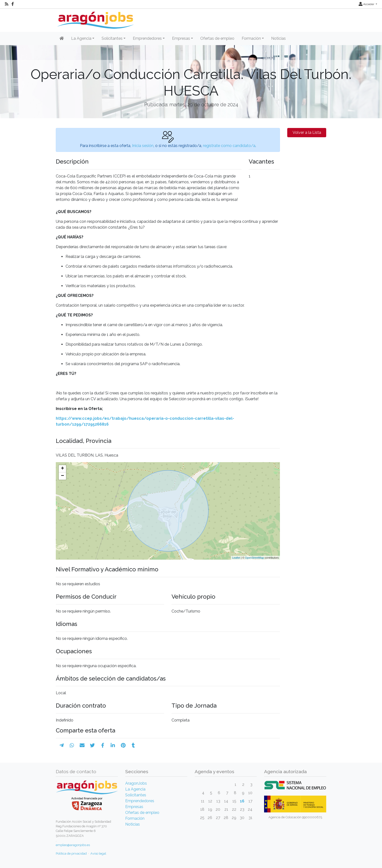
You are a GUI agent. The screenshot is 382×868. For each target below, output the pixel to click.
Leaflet (236, 558)
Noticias (278, 38)
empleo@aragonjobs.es (73, 845)
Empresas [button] (181, 38)
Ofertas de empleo (217, 38)
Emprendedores (140, 801)
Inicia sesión (143, 146)
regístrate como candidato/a (229, 146)
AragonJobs (136, 783)
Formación (135, 818)
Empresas (134, 807)
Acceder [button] (367, 4)
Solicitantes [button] (112, 38)
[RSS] (7, 4)
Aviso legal (98, 853)
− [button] (62, 476)
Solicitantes (136, 795)
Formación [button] (251, 38)
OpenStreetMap (255, 558)
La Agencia (135, 789)
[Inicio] (95, 18)
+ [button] (62, 469)
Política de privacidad (71, 853)
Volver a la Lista (307, 132)
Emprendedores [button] (147, 38)
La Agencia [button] (81, 38)
